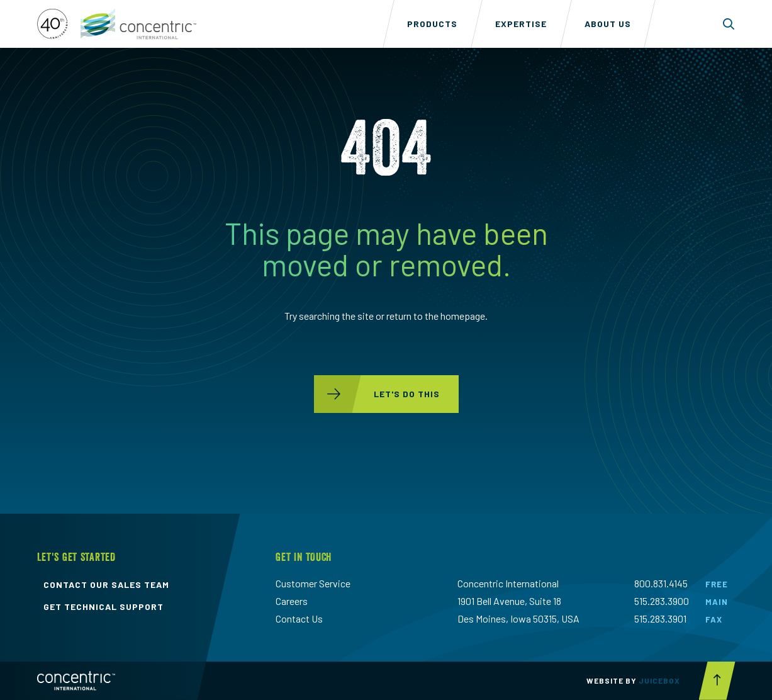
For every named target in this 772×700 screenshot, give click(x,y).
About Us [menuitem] (608, 24)
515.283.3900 (662, 601)
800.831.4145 (661, 583)
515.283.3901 (660, 618)
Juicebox (659, 680)
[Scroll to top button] (717, 681)
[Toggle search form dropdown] (729, 24)
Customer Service (313, 583)
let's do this (377, 394)
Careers (292, 601)
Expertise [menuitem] (521, 24)
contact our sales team (106, 585)
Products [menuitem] (432, 24)
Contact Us (299, 618)
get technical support (103, 607)
